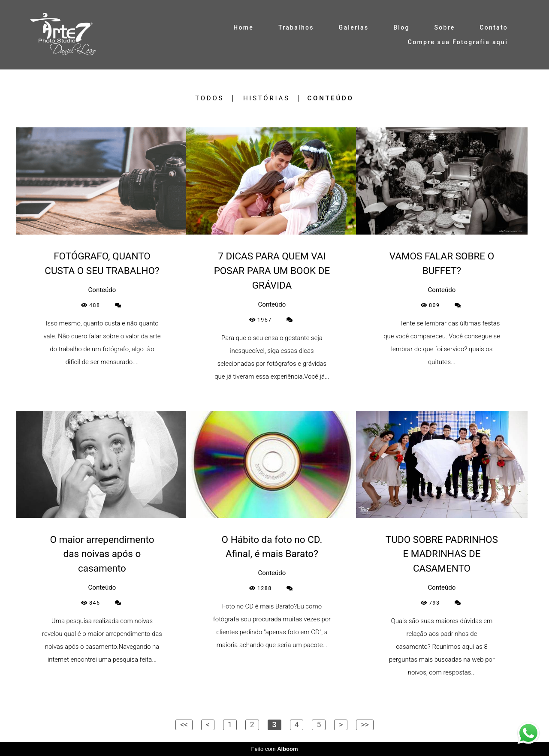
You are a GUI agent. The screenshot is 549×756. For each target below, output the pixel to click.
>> (365, 725)
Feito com (274, 749)
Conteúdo (331, 98)
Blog (401, 27)
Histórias (267, 98)
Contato (494, 27)
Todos (210, 98)
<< (184, 725)
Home (243, 27)
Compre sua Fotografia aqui (458, 42)
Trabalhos (296, 27)
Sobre (444, 27)
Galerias (354, 27)
